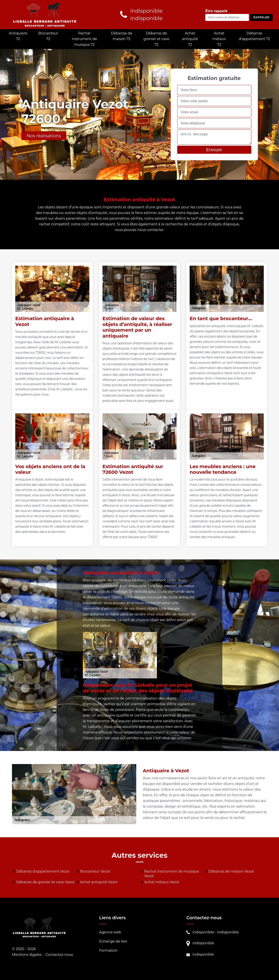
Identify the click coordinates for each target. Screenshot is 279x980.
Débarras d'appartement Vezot (43, 871)
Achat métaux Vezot (162, 882)
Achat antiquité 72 (190, 39)
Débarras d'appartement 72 (254, 36)
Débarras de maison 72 (122, 36)
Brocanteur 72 (48, 36)
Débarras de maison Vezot (231, 871)
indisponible (203, 932)
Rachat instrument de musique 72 (84, 39)
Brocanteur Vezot (95, 871)
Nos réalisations (44, 136)
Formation (108, 950)
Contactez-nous (59, 955)
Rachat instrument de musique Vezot (172, 874)
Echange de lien (113, 941)
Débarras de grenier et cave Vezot (45, 882)
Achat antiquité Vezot (99, 882)
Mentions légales (27, 955)
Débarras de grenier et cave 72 (156, 39)
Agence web (110, 932)
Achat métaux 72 (219, 39)
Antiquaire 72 (18, 36)
